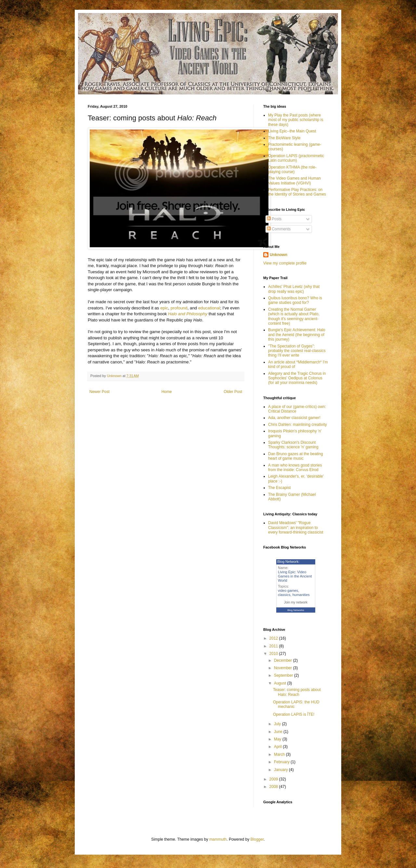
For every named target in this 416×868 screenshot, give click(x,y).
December (284, 660)
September (284, 675)
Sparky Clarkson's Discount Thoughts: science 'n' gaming (293, 445)
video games (288, 590)
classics (284, 595)
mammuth (218, 839)
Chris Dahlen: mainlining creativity (298, 425)
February (282, 762)
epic (164, 308)
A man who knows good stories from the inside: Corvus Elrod (295, 468)
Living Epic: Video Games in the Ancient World (295, 576)
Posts (274, 219)
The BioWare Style (284, 138)
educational (209, 308)
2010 (274, 654)
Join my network (296, 602)
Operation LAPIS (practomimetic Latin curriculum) (296, 158)
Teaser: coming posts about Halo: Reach (297, 692)
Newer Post (99, 392)
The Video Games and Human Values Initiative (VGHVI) (294, 181)
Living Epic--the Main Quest (292, 131)
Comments (279, 229)
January (281, 770)
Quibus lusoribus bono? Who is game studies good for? (295, 300)
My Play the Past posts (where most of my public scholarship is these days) (296, 120)
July (278, 724)
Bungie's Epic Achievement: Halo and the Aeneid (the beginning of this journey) (297, 335)
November (284, 668)
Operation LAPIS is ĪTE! (294, 714)
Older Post (233, 392)
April (278, 747)
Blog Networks (296, 610)
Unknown (279, 255)
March (280, 754)
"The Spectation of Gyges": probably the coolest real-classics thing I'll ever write (297, 351)
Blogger (257, 839)
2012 (274, 638)
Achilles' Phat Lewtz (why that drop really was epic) (294, 289)
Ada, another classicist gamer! (294, 418)
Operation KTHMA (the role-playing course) (292, 170)
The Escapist (279, 488)
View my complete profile (285, 263)
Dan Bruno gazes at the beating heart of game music (296, 456)
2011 (274, 646)
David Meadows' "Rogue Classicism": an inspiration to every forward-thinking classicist (296, 528)
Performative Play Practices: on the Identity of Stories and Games (297, 192)
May (278, 739)
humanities (301, 595)
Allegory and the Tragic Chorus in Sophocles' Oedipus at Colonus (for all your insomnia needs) (297, 378)
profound (179, 308)
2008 (274, 787)
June (279, 732)
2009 (274, 779)
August (281, 683)
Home (167, 392)
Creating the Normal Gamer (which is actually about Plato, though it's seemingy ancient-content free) (294, 316)
